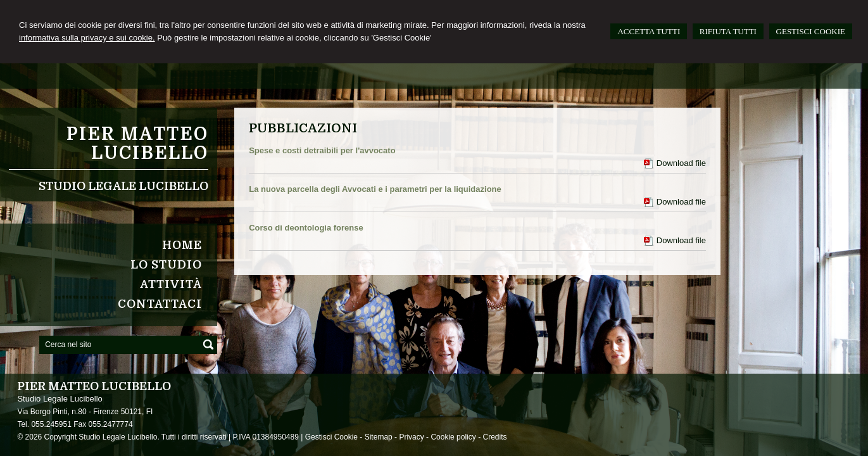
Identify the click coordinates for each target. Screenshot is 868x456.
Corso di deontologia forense (306, 228)
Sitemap (379, 437)
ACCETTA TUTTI (649, 31)
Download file (681, 163)
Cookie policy (453, 437)
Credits (494, 437)
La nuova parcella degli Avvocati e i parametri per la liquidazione (375, 189)
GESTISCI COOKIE (811, 31)
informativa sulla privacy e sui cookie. (87, 38)
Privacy (411, 437)
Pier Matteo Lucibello (137, 144)
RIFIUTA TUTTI (728, 31)
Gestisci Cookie (331, 437)
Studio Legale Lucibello (123, 186)
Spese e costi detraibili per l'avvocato (322, 150)
